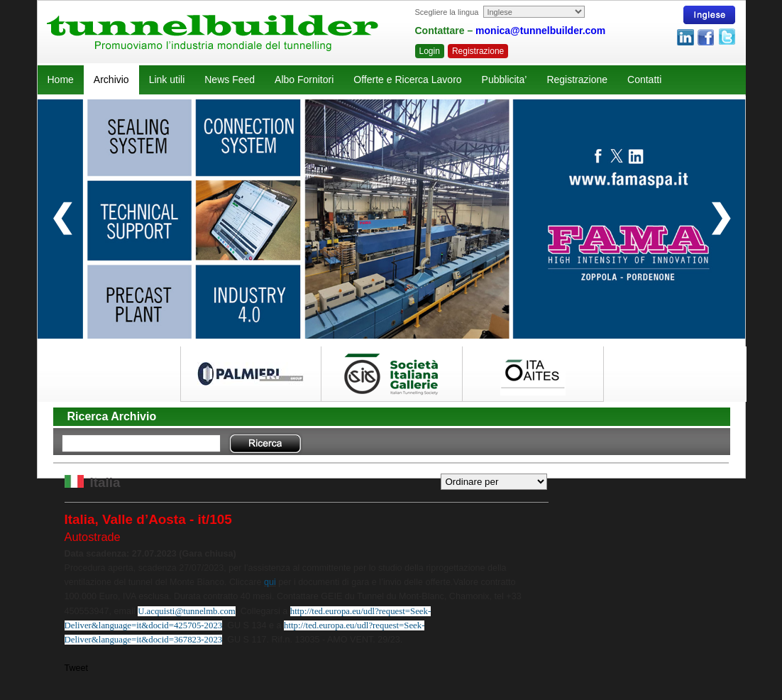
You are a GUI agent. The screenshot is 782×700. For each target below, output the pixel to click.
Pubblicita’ (505, 80)
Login (430, 51)
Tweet (77, 668)
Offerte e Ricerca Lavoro (407, 80)
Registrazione (478, 51)
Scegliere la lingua (447, 12)
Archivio (111, 80)
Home (61, 80)
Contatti (644, 80)
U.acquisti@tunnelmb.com (187, 611)
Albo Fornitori (304, 80)
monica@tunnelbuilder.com (540, 31)
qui (270, 582)
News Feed (230, 80)
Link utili (167, 80)
